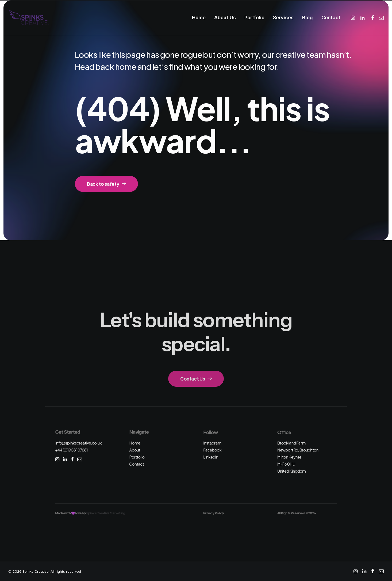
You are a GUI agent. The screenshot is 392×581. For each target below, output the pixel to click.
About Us (225, 18)
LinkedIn (211, 457)
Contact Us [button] (196, 379)
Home (199, 18)
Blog (308, 18)
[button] (354, 18)
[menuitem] (199, 18)
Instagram (212, 443)
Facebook (212, 450)
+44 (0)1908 (71, 450)
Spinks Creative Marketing (106, 513)
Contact (331, 18)
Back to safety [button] (106, 184)
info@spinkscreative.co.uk (78, 443)
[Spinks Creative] (29, 18)
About (135, 450)
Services (283, 18)
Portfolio (254, 18)
